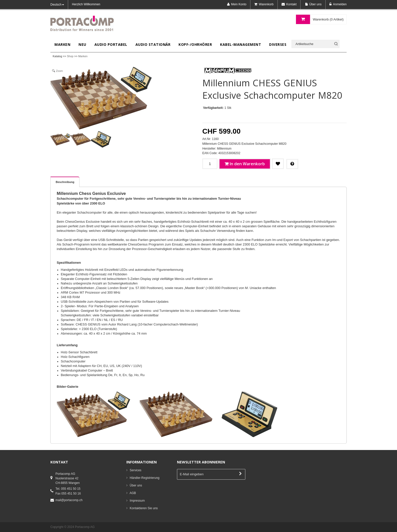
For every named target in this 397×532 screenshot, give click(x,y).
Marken (83, 56)
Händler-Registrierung (144, 478)
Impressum (137, 501)
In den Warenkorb (247, 164)
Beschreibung (65, 182)
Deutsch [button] (57, 5)
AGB (133, 493)
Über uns (136, 485)
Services (135, 470)
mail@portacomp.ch (69, 500)
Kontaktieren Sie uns (144, 508)
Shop (70, 56)
